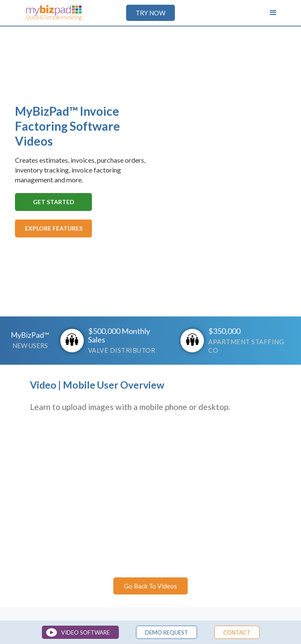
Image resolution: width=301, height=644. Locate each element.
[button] (273, 13)
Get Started (54, 202)
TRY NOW (150, 13)
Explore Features (54, 228)
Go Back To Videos (150, 586)
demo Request (167, 632)
